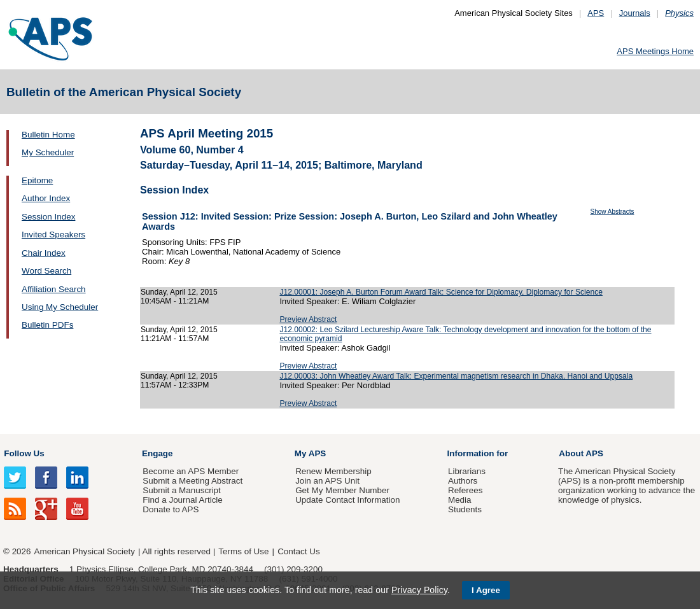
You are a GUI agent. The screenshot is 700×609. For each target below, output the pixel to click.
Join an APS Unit (327, 481)
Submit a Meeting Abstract (192, 481)
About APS (581, 453)
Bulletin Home (48, 135)
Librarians (467, 471)
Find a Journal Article (182, 500)
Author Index (46, 198)
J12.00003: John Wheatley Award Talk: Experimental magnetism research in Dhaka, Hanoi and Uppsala (456, 376)
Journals (635, 13)
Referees (465, 490)
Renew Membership (333, 471)
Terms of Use (243, 551)
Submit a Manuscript (181, 490)
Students (465, 509)
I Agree (486, 590)
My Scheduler (48, 152)
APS (596, 13)
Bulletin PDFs (47, 325)
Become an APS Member (191, 471)
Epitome (37, 180)
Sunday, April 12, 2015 (179, 292)
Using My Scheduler (60, 307)
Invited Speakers (53, 234)
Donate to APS (171, 509)
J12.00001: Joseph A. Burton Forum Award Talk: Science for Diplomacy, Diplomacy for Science (441, 292)
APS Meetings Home (655, 51)
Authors (463, 481)
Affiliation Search (54, 289)
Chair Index (44, 253)
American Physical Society (85, 551)
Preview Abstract (308, 319)
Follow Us (24, 453)
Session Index (48, 217)
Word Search (46, 271)
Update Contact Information (347, 500)
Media (460, 500)
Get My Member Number (342, 490)
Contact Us (298, 551)
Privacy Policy (419, 590)
